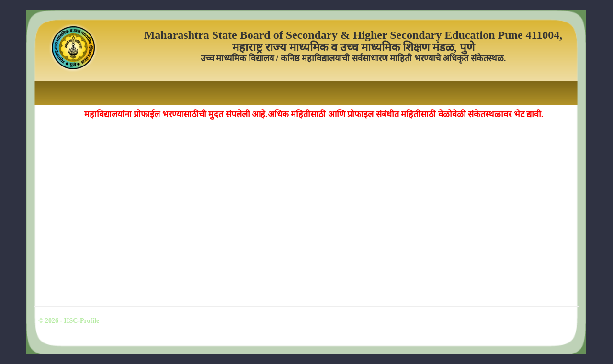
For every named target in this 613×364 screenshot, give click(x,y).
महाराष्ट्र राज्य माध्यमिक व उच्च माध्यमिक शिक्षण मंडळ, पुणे (353, 47)
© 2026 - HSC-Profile (69, 321)
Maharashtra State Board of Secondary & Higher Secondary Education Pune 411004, (353, 35)
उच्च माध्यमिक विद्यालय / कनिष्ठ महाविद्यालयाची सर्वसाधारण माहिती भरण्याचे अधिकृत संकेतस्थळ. (353, 59)
